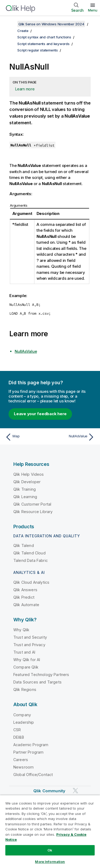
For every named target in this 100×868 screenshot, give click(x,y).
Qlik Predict (24, 597)
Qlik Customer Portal (32, 504)
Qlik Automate (26, 605)
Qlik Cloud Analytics (31, 582)
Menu (93, 10)
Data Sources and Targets (37, 682)
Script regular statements (38, 50)
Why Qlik (21, 630)
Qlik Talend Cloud (29, 553)
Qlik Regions (25, 689)
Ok (50, 850)
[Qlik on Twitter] (75, 791)
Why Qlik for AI (27, 660)
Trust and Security (30, 637)
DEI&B (19, 737)
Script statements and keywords (43, 44)
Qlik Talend (24, 545)
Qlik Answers (25, 590)
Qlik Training (25, 489)
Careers (21, 760)
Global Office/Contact (33, 775)
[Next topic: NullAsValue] (73, 437)
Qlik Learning (25, 497)
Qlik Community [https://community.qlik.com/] (49, 791)
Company (22, 715)
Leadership (24, 722)
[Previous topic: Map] (27, 437)
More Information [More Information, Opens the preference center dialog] (50, 862)
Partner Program (28, 752)
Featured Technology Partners (41, 675)
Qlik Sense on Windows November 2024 (51, 24)
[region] (50, 831)
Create (23, 31)
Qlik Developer (27, 482)
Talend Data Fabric (31, 560)
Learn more (25, 89)
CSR (17, 730)
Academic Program (31, 745)
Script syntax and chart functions (44, 37)
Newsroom (23, 767)
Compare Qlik (26, 667)
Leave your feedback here (40, 414)
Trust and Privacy (29, 645)
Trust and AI (24, 652)
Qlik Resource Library (33, 512)
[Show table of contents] (11, 24)
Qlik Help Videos (29, 474)
